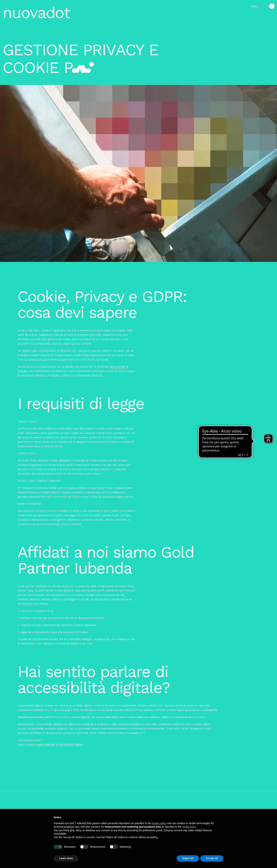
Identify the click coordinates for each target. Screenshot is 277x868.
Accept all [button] (212, 858)
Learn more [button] (66, 858)
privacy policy (159, 823)
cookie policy (189, 827)
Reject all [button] (188, 858)
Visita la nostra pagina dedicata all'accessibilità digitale (50, 748)
